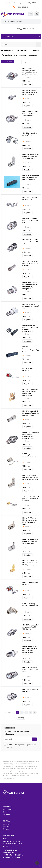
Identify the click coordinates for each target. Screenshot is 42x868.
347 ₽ (26, 252)
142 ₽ (26, 659)
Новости (6, 812)
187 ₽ (26, 701)
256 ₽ (26, 145)
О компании (7, 810)
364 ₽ (26, 338)
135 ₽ (26, 231)
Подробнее (27, 84)
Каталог (9, 36)
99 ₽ (26, 124)
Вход (19, 29)
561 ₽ (26, 509)
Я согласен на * (22, 746)
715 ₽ (26, 616)
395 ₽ (26, 81)
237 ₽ (26, 423)
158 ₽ (26, 637)
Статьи (5, 839)
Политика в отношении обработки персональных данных (12, 844)
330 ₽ (26, 209)
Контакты (6, 814)
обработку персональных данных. (22, 746)
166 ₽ (26, 594)
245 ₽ (26, 573)
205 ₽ (26, 316)
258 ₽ (26, 445)
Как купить (7, 824)
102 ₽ (26, 273)
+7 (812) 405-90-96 (22, 7)
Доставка (6, 827)
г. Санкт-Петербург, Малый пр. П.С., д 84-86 (22, 3)
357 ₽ (26, 380)
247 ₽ (26, 102)
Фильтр (8, 62)
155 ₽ (26, 466)
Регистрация (29, 29)
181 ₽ (26, 295)
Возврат (6, 829)
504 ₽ (26, 402)
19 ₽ (26, 188)
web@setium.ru (8, 853)
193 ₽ (26, 166)
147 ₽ (26, 530)
